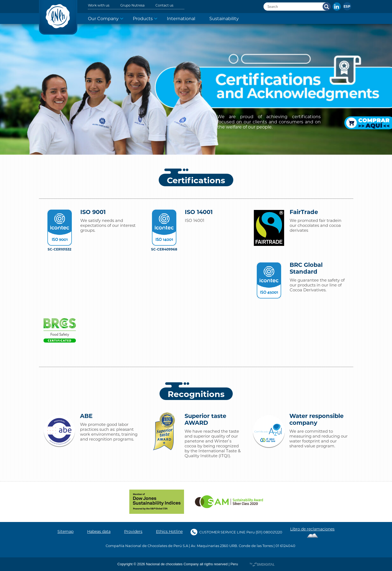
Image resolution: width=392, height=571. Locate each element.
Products (143, 18)
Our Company (103, 18)
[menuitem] (347, 6)
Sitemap (65, 532)
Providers (133, 532)
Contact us (164, 5)
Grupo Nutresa (132, 5)
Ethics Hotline (169, 532)
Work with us (99, 5)
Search (327, 7)
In (337, 7)
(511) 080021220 (269, 532)
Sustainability (224, 18)
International (181, 18)
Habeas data (99, 532)
